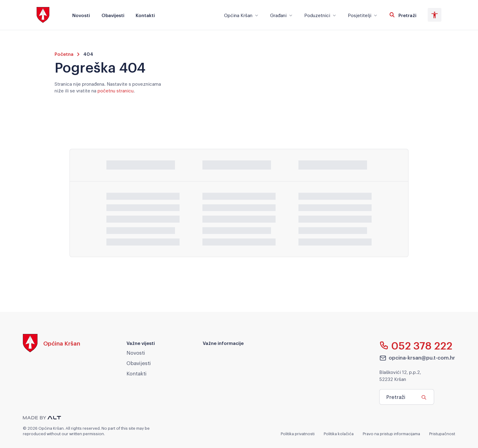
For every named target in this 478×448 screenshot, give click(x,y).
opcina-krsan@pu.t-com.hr (417, 358)
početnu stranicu (116, 90)
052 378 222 (416, 345)
